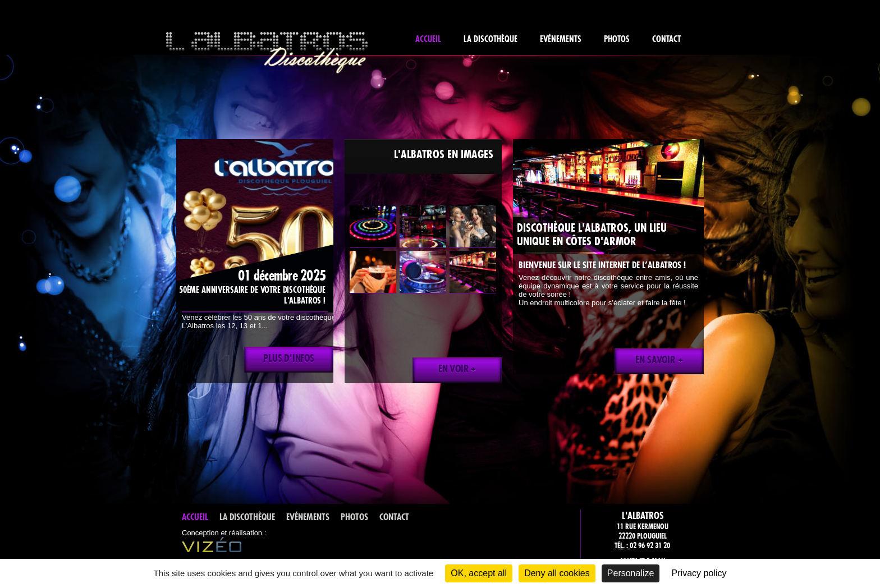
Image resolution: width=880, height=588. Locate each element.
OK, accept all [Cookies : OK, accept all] (479, 573)
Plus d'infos (289, 359)
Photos (617, 39)
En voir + (457, 369)
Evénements (561, 39)
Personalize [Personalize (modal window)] (631, 573)
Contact (666, 39)
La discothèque (491, 39)
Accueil (428, 39)
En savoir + (659, 360)
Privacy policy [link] (699, 573)
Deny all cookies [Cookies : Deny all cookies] (557, 573)
